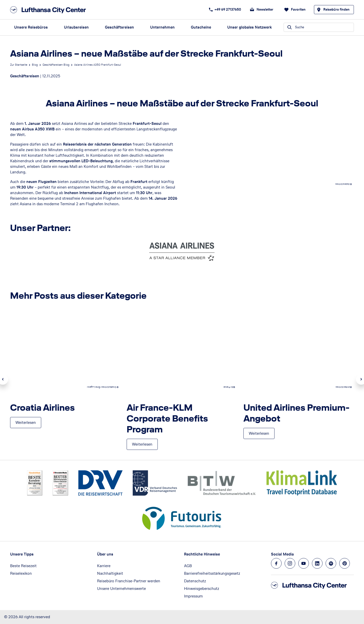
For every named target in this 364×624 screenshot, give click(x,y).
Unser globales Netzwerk (249, 27)
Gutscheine (201, 27)
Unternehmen (162, 27)
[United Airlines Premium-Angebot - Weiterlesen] (259, 433)
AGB (188, 566)
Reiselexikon (21, 573)
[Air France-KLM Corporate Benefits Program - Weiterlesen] (142, 444)
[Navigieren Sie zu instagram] (290, 563)
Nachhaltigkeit (110, 573)
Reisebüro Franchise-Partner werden (129, 581)
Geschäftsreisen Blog (56, 65)
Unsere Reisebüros (31, 27)
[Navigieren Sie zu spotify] (331, 563)
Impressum (193, 596)
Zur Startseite (19, 65)
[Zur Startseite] (50, 10)
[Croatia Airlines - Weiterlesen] (26, 423)
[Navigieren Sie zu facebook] (276, 563)
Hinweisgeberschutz (202, 588)
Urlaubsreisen (76, 27)
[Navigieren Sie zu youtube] (304, 563)
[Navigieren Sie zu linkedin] (317, 563)
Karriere (104, 566)
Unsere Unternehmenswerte (121, 588)
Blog (35, 65)
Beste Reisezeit (23, 566)
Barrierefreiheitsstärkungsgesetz (212, 573)
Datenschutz (195, 581)
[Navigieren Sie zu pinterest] (345, 563)
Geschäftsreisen (119, 27)
